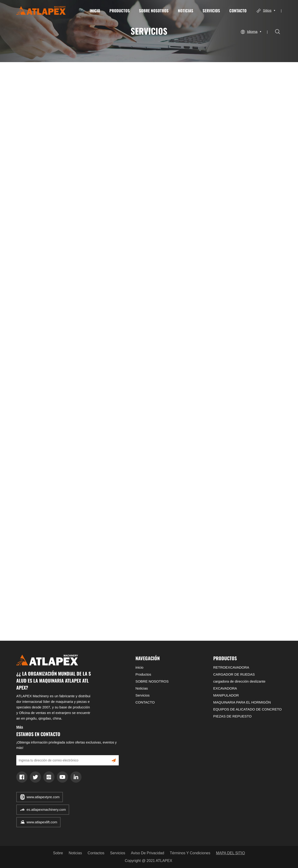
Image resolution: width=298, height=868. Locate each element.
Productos (120, 11)
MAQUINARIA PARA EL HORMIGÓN (242, 702)
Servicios (211, 11)
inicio (95, 11)
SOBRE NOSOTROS (154, 11)
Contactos (96, 853)
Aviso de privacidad (147, 853)
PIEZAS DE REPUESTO (232, 716)
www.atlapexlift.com (42, 822)
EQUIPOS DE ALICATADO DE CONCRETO (247, 709)
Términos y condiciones (190, 853)
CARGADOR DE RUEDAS (234, 674)
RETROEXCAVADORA (231, 667)
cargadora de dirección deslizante (239, 681)
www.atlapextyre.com (43, 797)
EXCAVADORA (225, 688)
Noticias (186, 11)
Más (20, 727)
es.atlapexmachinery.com (46, 809)
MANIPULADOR (226, 695)
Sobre (58, 853)
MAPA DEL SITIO (230, 853)
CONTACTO (238, 11)
